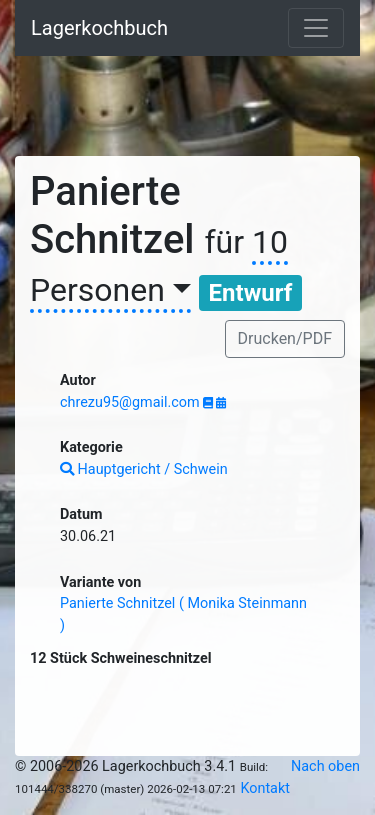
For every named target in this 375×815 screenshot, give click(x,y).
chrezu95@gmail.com (131, 402)
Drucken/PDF (285, 338)
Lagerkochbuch (99, 28)
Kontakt (265, 788)
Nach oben (325, 766)
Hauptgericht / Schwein (144, 469)
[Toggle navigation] (316, 28)
